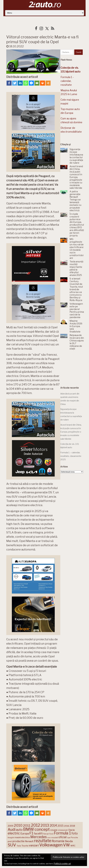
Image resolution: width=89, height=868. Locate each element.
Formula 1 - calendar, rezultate (67, 81)
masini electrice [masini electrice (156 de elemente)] (22, 837)
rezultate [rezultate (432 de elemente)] (43, 841)
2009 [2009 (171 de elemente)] (10, 826)
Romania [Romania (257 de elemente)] (58, 841)
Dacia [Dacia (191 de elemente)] (71, 830)
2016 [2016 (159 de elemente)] (67, 826)
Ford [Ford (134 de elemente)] (51, 834)
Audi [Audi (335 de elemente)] (12, 829)
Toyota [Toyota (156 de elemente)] (25, 846)
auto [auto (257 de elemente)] (19, 830)
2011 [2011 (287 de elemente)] (27, 826)
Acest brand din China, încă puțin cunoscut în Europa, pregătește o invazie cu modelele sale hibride (71, 432)
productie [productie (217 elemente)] (18, 841)
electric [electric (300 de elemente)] (14, 833)
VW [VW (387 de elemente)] (66, 845)
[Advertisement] (75, 367)
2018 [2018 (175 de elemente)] (72, 826)
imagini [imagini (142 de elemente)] (11, 837)
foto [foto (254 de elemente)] (75, 833)
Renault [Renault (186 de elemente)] (29, 841)
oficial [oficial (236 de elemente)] (62, 837)
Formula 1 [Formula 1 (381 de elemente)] (62, 833)
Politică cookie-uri (62, 864)
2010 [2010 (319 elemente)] (18, 825)
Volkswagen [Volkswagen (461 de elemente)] (51, 845)
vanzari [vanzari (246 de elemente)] (34, 845)
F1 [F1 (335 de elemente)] (31, 833)
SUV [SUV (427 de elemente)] (12, 845)
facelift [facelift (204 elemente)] (38, 834)
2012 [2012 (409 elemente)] (35, 825)
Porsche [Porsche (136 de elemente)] (74, 838)
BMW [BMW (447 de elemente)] (29, 829)
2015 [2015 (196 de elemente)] (60, 826)
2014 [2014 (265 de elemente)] (53, 826)
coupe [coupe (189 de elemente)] (54, 830)
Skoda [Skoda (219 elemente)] (69, 841)
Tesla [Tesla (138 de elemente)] (19, 846)
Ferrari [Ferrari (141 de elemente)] (46, 834)
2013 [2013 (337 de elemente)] (45, 825)
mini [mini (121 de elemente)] (49, 838)
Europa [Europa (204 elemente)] (25, 834)
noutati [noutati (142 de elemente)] (55, 837)
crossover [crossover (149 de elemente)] (63, 830)
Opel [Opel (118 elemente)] (69, 838)
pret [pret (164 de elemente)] (10, 841)
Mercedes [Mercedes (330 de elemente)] (39, 837)
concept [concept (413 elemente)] (42, 829)
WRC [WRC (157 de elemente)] (73, 846)
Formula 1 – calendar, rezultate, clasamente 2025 (71, 456)
